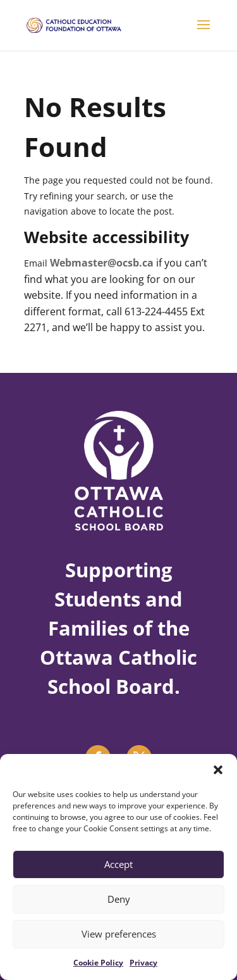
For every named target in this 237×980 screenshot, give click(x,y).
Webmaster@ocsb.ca (102, 263)
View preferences (119, 934)
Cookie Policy (98, 963)
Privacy (143, 963)
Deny (119, 899)
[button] (218, 770)
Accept (118, 864)
